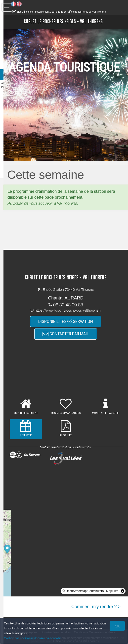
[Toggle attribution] (123, 591)
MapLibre (112, 591)
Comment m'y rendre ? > (96, 607)
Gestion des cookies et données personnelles (33, 638)
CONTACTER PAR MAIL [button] (71, 334)
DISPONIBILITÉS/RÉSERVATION (71, 321)
